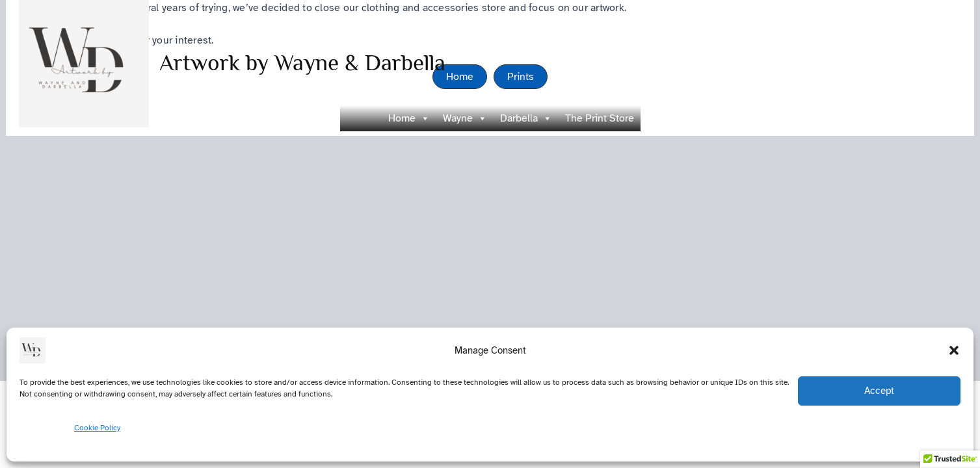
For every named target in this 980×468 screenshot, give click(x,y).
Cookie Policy (97, 428)
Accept (879, 391)
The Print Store (600, 118)
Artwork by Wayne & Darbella (302, 62)
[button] (954, 350)
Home (409, 118)
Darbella (526, 118)
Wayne (465, 118)
